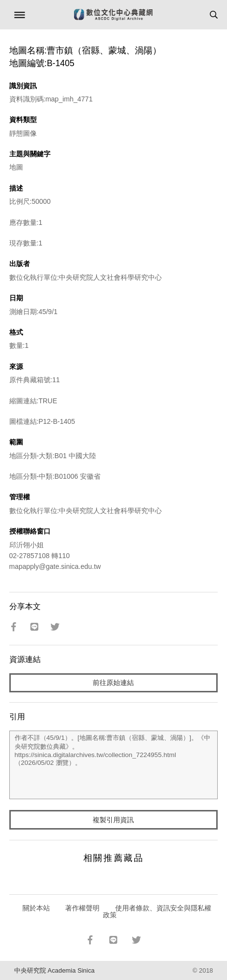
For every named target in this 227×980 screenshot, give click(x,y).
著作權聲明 (82, 908)
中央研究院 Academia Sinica (54, 970)
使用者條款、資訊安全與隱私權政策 (157, 911)
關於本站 (36, 908)
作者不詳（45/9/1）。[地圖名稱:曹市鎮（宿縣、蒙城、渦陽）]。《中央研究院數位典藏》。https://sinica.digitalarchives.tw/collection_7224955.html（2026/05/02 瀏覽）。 (114, 765)
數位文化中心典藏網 (113, 15)
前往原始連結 (113, 683)
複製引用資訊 (113, 820)
